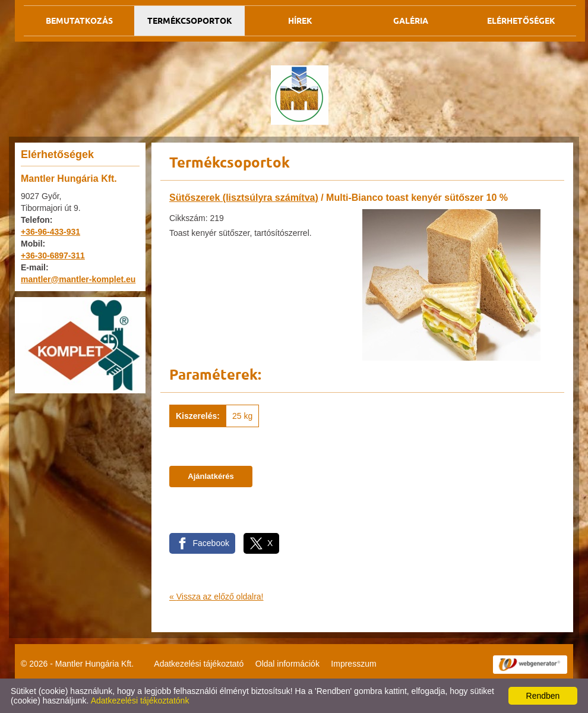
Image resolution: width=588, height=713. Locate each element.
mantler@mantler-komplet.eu (78, 279)
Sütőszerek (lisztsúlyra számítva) (244, 198)
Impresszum (353, 664)
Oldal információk (287, 664)
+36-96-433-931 (50, 232)
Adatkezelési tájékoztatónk (140, 701)
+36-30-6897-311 (53, 255)
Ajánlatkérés (211, 476)
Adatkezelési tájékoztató (199, 664)
